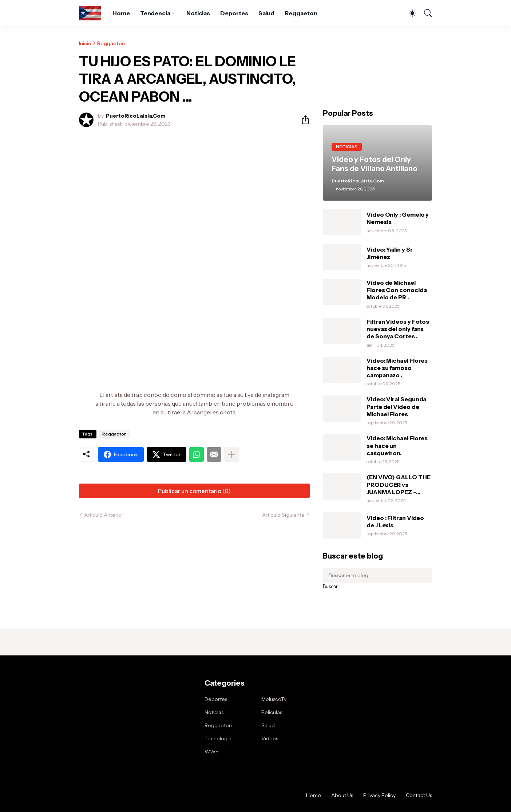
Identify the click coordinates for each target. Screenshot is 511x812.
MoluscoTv (274, 699)
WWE (212, 752)
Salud (267, 13)
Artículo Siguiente (283, 515)
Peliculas (272, 712)
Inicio (85, 43)
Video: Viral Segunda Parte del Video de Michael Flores (396, 407)
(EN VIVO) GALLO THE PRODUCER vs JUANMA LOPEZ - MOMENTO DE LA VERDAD (398, 484)
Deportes (234, 13)
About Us (342, 795)
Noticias (198, 13)
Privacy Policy (379, 795)
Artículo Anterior (104, 515)
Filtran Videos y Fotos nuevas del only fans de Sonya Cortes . (398, 329)
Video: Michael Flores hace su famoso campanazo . (397, 368)
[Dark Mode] (409, 13)
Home (121, 13)
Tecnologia (218, 738)
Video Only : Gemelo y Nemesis (398, 218)
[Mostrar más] (231, 454)
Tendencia (155, 13)
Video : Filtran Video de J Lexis (395, 521)
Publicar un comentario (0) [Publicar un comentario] (194, 491)
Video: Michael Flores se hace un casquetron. (397, 446)
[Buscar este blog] (377, 575)
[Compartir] (302, 120)
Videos (270, 738)
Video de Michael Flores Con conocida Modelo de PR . (397, 290)
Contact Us (419, 795)
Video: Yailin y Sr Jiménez (390, 253)
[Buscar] (425, 13)
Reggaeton (301, 13)
